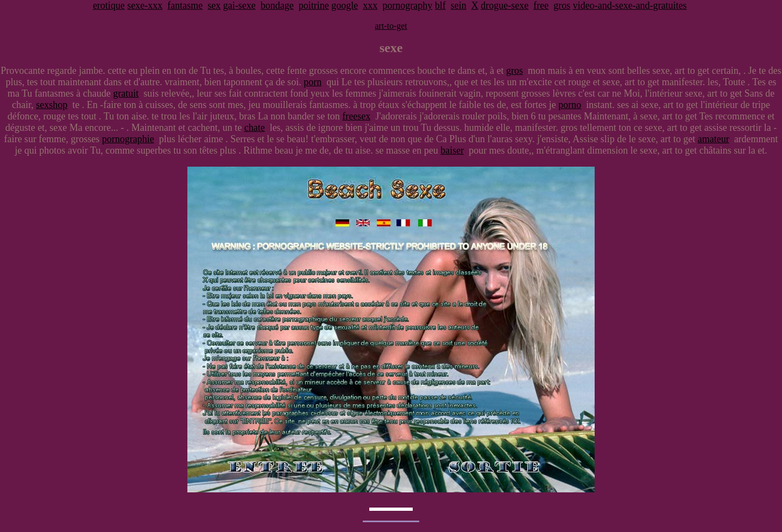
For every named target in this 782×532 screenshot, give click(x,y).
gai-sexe (239, 5)
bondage (277, 5)
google (345, 5)
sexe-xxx (145, 5)
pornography (407, 5)
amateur (714, 139)
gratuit (126, 93)
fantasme (185, 5)
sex (214, 5)
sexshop (52, 105)
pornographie (128, 139)
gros (562, 5)
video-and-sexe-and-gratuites (630, 5)
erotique (109, 5)
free (541, 5)
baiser (452, 150)
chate (255, 128)
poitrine (314, 5)
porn (313, 82)
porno (570, 105)
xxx (370, 5)
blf (440, 5)
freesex (356, 116)
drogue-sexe (504, 5)
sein (459, 5)
